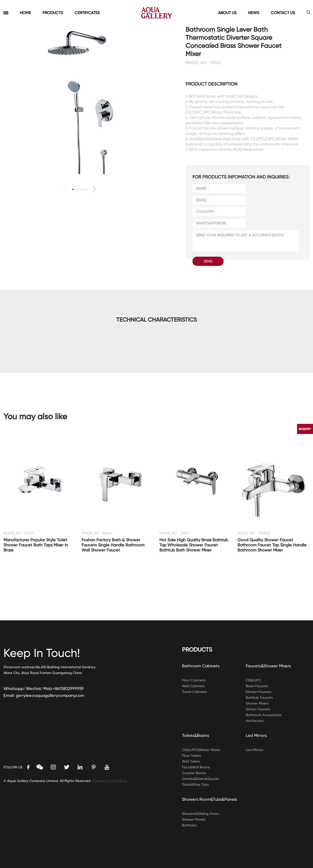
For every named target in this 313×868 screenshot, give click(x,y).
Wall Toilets (191, 761)
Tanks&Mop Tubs (195, 785)
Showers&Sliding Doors (201, 814)
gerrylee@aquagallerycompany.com (50, 695)
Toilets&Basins (196, 735)
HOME (25, 13)
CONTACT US (283, 13)
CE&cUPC (254, 680)
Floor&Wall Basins (196, 767)
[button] (94, 189)
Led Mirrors (256, 735)
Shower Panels (194, 819)
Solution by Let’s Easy (110, 781)
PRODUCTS (53, 13)
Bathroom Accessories (264, 715)
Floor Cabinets (194, 680)
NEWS (254, 13)
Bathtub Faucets (259, 698)
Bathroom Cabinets (201, 666)
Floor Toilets (191, 756)
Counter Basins (194, 773)
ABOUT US (227, 13)
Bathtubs (189, 825)
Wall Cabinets (193, 686)
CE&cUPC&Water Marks (201, 750)
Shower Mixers (257, 703)
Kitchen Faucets (259, 692)
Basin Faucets (257, 686)
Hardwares (255, 721)
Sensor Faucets (258, 709)
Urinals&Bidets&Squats (201, 779)
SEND (208, 261)
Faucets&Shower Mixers (268, 666)
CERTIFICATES (87, 13)
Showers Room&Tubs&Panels (210, 799)
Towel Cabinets (194, 692)
